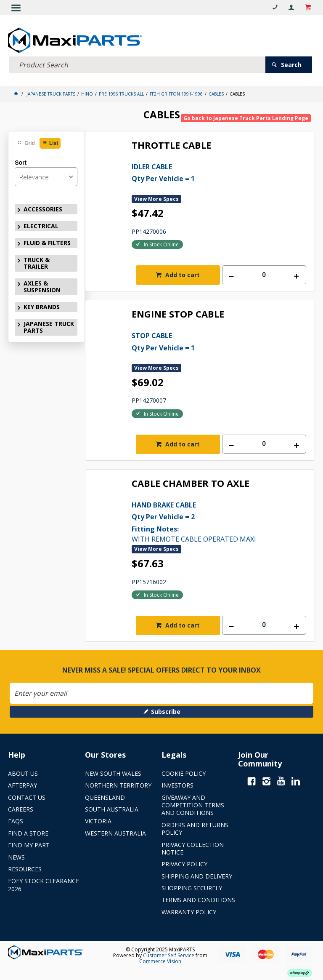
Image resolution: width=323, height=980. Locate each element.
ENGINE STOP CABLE (178, 312)
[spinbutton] (264, 272)
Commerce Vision (160, 959)
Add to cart (182, 272)
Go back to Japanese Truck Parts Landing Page (246, 116)
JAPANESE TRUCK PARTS (49, 324)
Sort (21, 160)
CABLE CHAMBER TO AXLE (191, 481)
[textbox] (137, 62)
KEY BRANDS (42, 304)
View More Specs (156, 196)
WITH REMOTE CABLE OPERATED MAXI (219, 518)
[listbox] (46, 174)
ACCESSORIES (43, 206)
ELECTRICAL (41, 223)
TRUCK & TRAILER (37, 260)
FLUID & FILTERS (47, 240)
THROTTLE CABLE (171, 143)
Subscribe (166, 709)
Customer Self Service (169, 953)
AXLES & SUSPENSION (42, 284)
